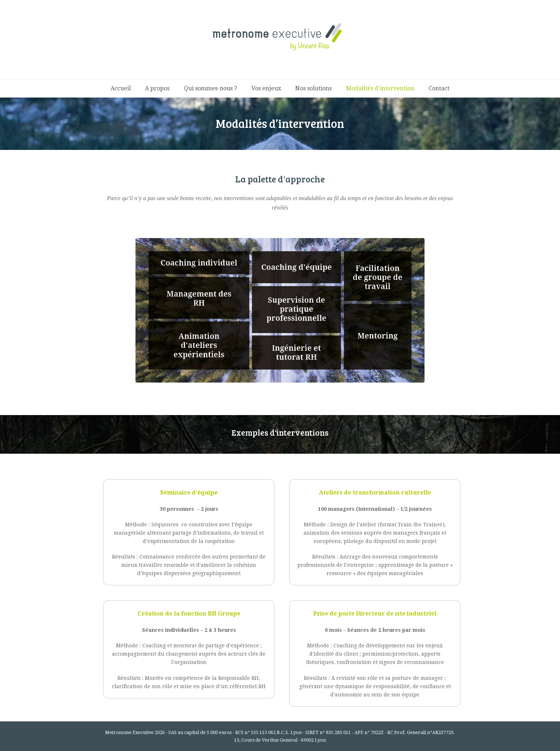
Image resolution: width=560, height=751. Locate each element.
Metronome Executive (129, 732)
